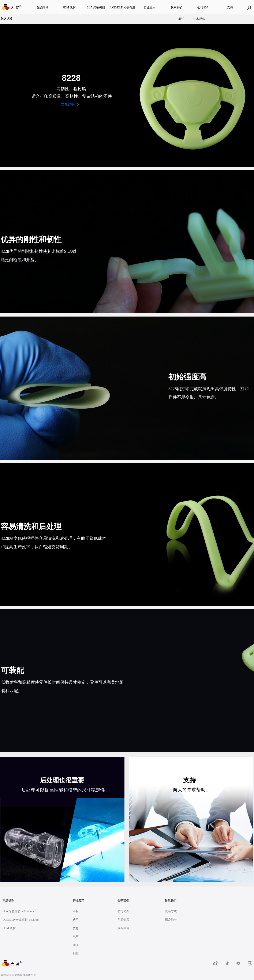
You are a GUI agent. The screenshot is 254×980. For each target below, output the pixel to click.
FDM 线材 (69, 7)
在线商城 (42, 7)
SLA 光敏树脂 (96, 7)
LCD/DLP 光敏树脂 (123, 7)
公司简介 (203, 7)
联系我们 (176, 7)
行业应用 (150, 7)
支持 (230, 7)
